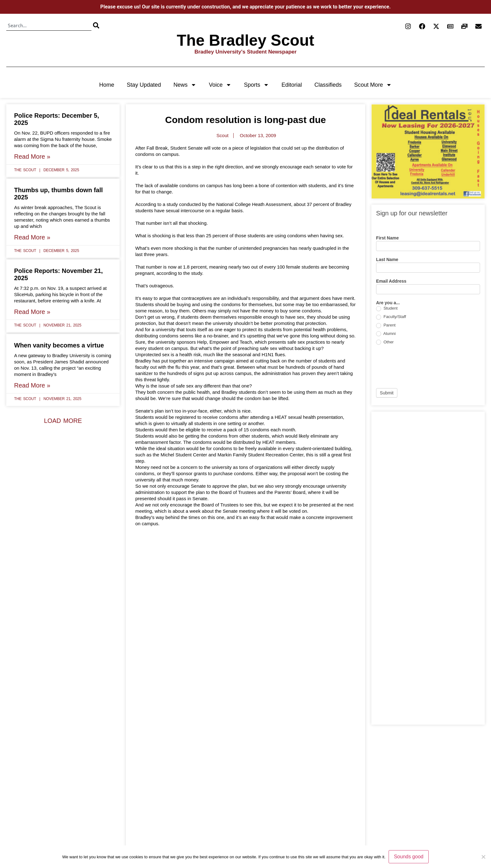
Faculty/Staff (391, 317)
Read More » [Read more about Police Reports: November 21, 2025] (32, 312)
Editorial (292, 85)
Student (387, 308)
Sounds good (409, 857)
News (185, 85)
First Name (387, 238)
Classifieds (328, 85)
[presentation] (424, 367)
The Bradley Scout (246, 40)
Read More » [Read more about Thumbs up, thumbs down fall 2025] (32, 237)
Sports (256, 85)
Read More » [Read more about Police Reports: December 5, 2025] (32, 157)
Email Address (391, 281)
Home (107, 85)
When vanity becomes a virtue (59, 345)
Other (385, 342)
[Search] (96, 25)
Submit (387, 393)
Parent (386, 325)
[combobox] (49, 25)
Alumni (386, 334)
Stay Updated (144, 85)
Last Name (387, 260)
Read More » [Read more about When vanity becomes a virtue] (32, 385)
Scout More (373, 85)
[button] (63, 421)
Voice (220, 85)
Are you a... (388, 303)
